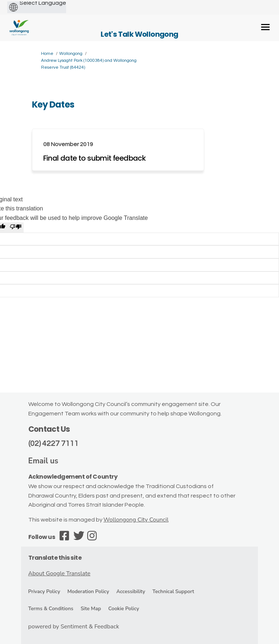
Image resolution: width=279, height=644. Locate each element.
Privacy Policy (44, 591)
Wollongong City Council (136, 520)
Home (47, 54)
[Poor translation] (16, 228)
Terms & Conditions (51, 609)
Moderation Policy (88, 591)
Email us (43, 461)
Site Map (91, 609)
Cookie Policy (124, 609)
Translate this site (55, 558)
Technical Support (173, 591)
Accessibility (131, 591)
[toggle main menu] (265, 27)
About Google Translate (59, 573)
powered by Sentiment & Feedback (74, 627)
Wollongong (71, 54)
